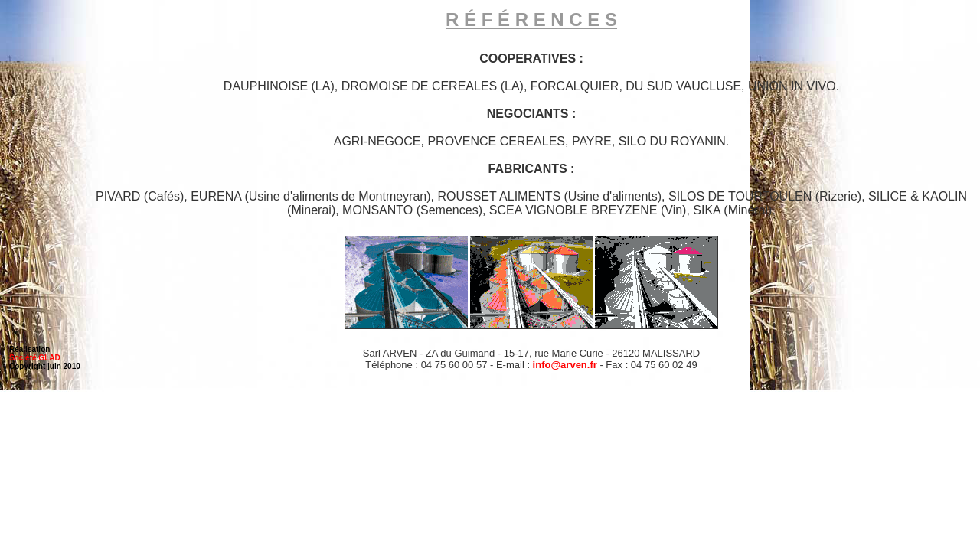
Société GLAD (35, 358)
